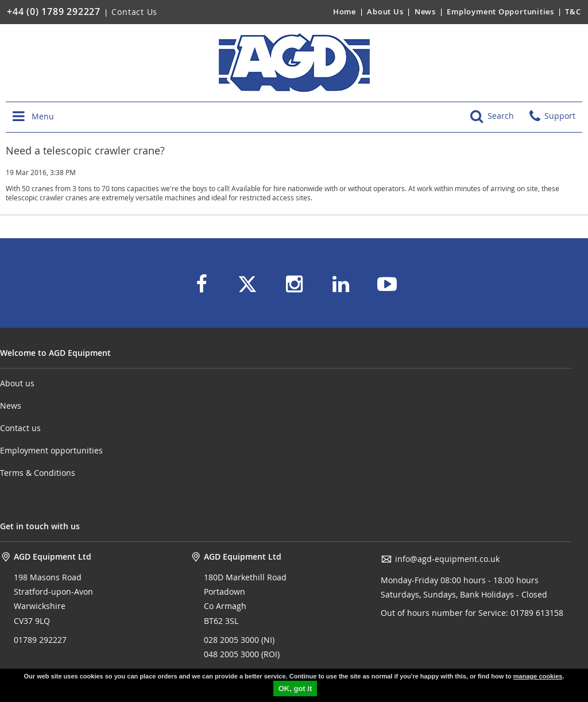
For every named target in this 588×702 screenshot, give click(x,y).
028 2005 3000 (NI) (239, 640)
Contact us (20, 428)
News (425, 11)
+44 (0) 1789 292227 (54, 11)
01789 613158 (536, 613)
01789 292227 (40, 640)
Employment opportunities (51, 450)
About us (17, 383)
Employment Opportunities (500, 11)
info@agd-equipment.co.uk (440, 559)
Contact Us (134, 12)
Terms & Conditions (38, 473)
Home (345, 11)
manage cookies (538, 676)
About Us (386, 11)
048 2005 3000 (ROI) (242, 654)
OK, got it (295, 689)
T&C (573, 11)
